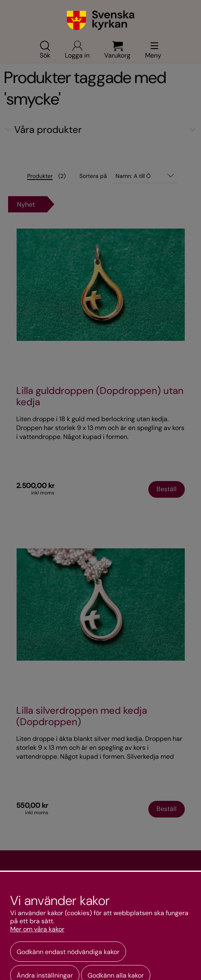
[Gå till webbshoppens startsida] (101, 20)
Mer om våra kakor (37, 929)
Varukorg (117, 49)
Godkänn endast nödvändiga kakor (68, 952)
